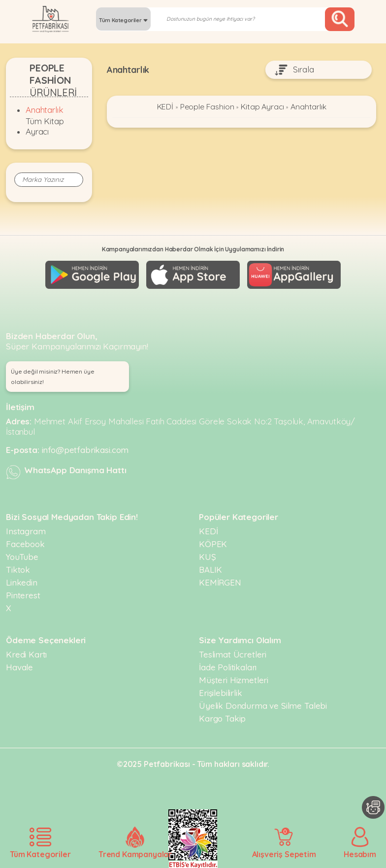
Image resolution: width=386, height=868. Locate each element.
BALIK (210, 569)
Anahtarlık (44, 110)
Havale (19, 667)
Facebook (25, 543)
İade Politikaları (228, 667)
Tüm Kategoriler (123, 20)
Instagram (26, 531)
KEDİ (165, 107)
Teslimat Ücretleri (233, 654)
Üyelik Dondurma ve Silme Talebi (263, 705)
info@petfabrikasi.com (85, 449)
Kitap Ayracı (262, 107)
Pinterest (23, 595)
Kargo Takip (222, 718)
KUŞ (208, 556)
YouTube (22, 556)
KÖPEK (213, 543)
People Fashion (207, 107)
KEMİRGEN (220, 582)
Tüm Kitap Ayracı (45, 126)
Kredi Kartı (26, 654)
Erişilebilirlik (221, 692)
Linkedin (22, 582)
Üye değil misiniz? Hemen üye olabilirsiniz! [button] (53, 376)
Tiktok (18, 569)
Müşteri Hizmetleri (234, 679)
